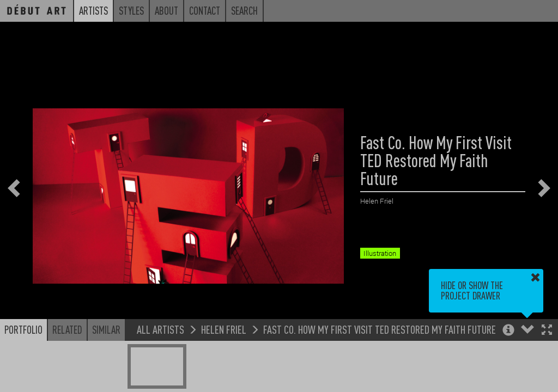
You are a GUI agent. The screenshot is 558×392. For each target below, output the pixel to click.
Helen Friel (224, 329)
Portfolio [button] (23, 329)
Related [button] (67, 329)
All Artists (160, 329)
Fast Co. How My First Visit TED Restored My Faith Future (380, 329)
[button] (547, 331)
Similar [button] (106, 329)
